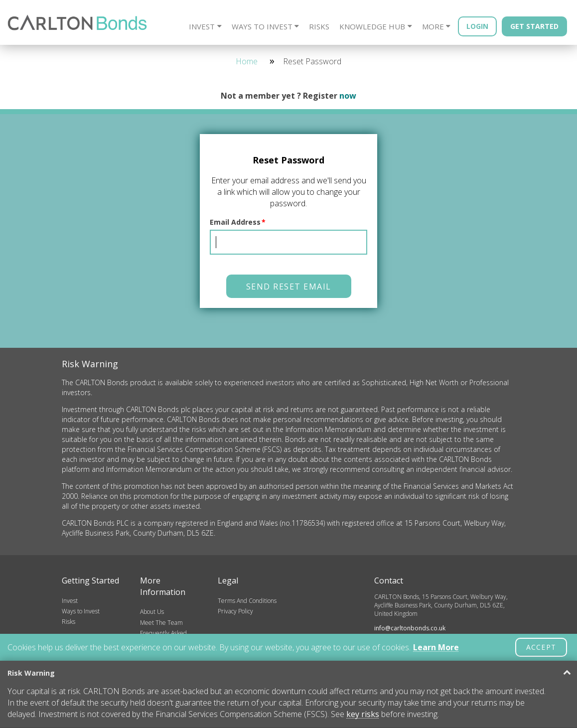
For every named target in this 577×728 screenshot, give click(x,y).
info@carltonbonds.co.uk (410, 628)
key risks (363, 714)
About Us (152, 612)
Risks (319, 26)
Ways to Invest (262, 26)
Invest (202, 26)
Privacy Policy (235, 611)
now (348, 96)
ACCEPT (541, 647)
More (433, 26)
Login (477, 26)
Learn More (436, 647)
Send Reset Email (289, 287)
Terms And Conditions (247, 601)
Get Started (534, 26)
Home (247, 61)
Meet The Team (161, 623)
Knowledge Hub (372, 26)
